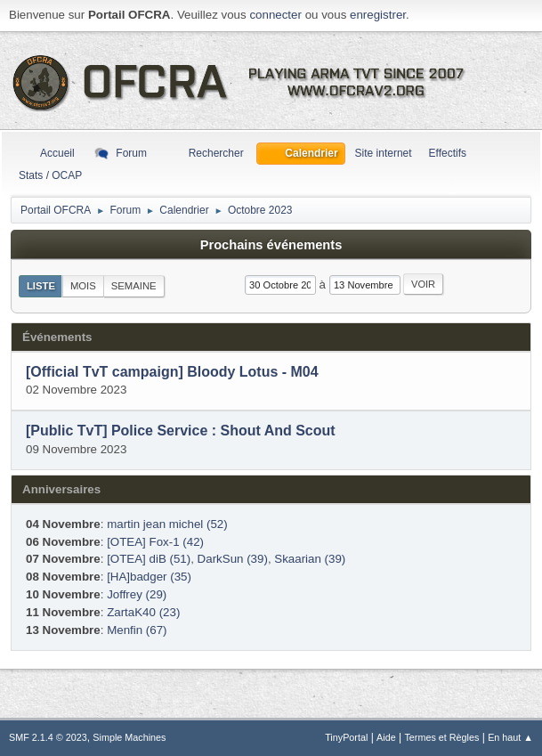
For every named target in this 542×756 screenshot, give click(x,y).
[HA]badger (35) (149, 577)
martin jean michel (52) (167, 524)
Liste (41, 286)
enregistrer (378, 15)
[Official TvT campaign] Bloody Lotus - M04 (172, 372)
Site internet (384, 153)
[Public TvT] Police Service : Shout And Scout (181, 431)
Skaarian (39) (310, 559)
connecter (275, 15)
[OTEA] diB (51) (149, 559)
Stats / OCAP (50, 175)
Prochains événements (271, 245)
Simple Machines (129, 737)
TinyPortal (346, 737)
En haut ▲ (510, 737)
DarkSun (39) (233, 559)
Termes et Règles (441, 737)
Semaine (134, 286)
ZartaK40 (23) (143, 612)
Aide (386, 737)
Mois (83, 286)
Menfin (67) (137, 630)
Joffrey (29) (137, 594)
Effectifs (448, 153)
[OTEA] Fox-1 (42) (155, 542)
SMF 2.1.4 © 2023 (48, 737)
